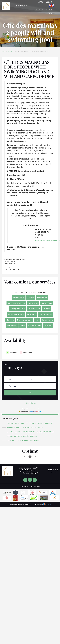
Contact (49, 13)
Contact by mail (51, 472)
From (9, 379)
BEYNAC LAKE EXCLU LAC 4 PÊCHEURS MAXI (22, 436)
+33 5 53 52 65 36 (52, 470)
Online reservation (44, 10)
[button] (18, 6)
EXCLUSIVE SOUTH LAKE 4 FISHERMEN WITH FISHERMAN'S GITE (30, 423)
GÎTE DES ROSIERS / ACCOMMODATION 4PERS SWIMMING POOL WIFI (32, 432)
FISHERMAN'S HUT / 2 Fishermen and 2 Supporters (25, 427)
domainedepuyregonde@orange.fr (48, 240)
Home (3, 51)
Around (49, 2)
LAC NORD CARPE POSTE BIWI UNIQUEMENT (23, 440)
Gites (41, 2)
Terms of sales (35, 486)
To (32, 379)
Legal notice (24, 486)
